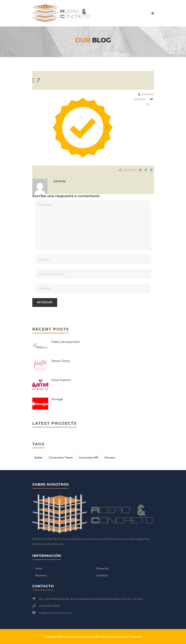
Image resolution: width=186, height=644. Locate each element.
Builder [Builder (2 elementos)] (39, 458)
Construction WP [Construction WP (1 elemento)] (89, 458)
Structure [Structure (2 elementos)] (110, 458)
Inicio (39, 568)
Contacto (102, 575)
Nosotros (41, 575)
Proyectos (103, 568)
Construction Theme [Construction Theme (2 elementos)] (61, 458)
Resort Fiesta (61, 361)
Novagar (57, 399)
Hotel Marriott (61, 380)
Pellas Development (65, 342)
